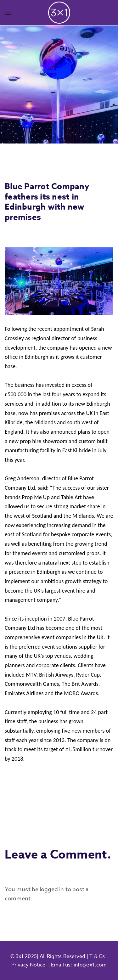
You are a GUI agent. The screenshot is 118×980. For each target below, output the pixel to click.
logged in (52, 890)
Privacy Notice (28, 965)
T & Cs (96, 956)
